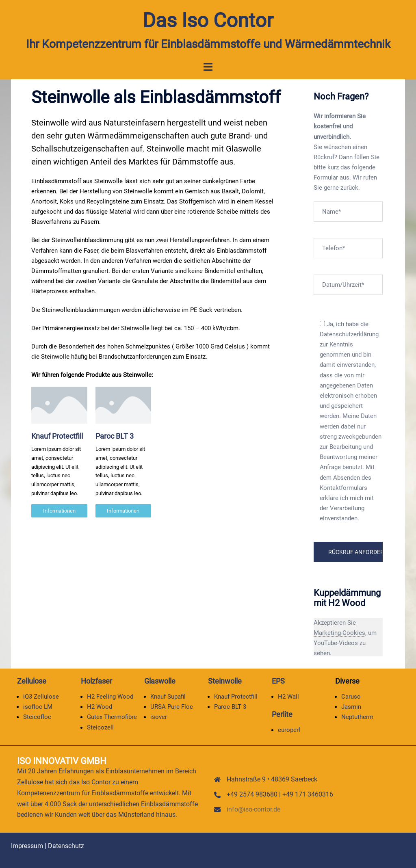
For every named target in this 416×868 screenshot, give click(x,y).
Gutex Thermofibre (112, 717)
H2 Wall (288, 697)
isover (159, 717)
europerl (289, 729)
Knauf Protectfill (57, 436)
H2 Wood (100, 707)
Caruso (351, 697)
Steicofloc (37, 717)
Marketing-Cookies (339, 633)
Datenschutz (66, 846)
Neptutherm (357, 717)
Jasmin (351, 707)
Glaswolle (160, 681)
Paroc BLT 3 (115, 436)
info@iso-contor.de (253, 809)
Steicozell (100, 727)
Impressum (27, 846)
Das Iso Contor (208, 20)
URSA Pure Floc (172, 707)
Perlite (282, 714)
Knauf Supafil (168, 697)
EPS (278, 681)
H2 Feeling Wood (110, 697)
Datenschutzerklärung (349, 334)
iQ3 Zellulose (41, 697)
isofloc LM (38, 707)
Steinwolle (225, 681)
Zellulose (32, 681)
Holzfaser (96, 681)
